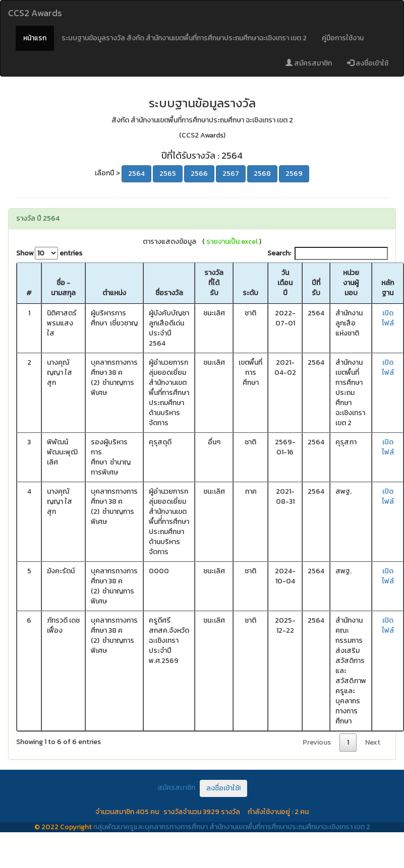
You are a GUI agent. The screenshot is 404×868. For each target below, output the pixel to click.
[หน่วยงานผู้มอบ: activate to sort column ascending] (351, 283)
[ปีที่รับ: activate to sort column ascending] (316, 283)
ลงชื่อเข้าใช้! (223, 788)
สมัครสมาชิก (309, 63)
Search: (328, 253)
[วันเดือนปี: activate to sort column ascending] (285, 283)
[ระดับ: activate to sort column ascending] (250, 283)
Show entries (49, 253)
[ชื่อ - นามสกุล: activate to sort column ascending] (63, 283)
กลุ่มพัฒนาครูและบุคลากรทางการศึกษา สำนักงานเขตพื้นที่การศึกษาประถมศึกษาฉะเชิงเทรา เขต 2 (232, 827)
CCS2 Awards (35, 13)
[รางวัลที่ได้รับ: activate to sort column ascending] (214, 283)
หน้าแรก (35, 38)
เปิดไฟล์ (388, 318)
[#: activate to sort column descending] (29, 283)
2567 (231, 174)
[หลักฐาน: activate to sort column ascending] (388, 283)
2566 (199, 174)
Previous (317, 742)
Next (373, 742)
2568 (262, 174)
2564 (136, 174)
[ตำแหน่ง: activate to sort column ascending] (114, 283)
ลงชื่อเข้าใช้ (368, 63)
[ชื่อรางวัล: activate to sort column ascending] (169, 283)
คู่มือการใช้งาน (343, 38)
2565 (168, 174)
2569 (294, 174)
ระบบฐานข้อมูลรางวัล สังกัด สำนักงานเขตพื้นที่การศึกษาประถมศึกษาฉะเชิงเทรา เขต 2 (184, 38)
